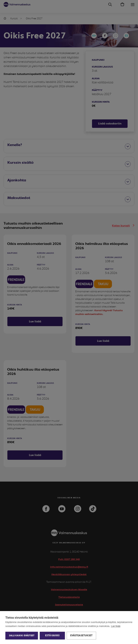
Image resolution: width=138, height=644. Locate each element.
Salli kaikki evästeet (22, 636)
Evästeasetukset (81, 636)
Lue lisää (116, 626)
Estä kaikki (52, 636)
